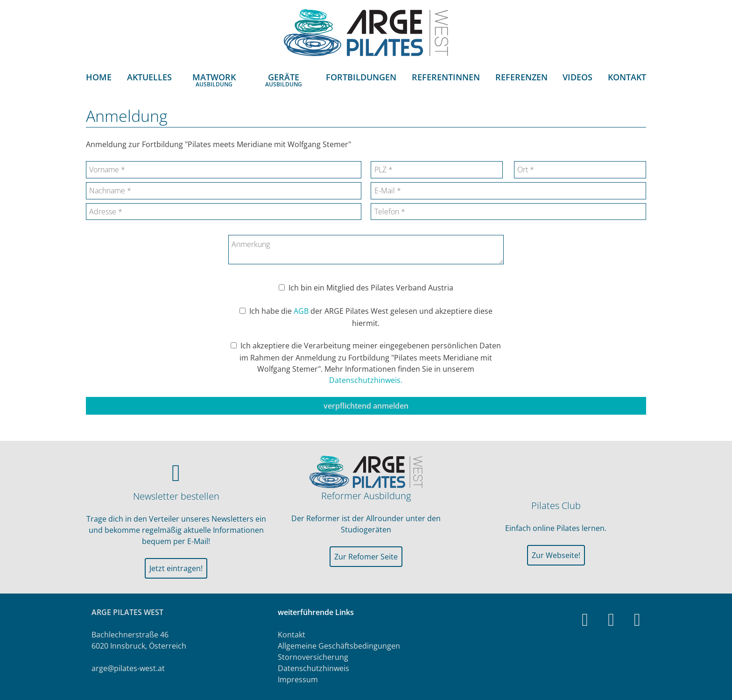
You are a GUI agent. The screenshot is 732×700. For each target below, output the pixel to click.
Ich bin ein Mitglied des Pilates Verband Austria (371, 288)
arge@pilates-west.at (128, 668)
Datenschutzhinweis (313, 668)
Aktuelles (149, 78)
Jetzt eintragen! (176, 568)
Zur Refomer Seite (366, 557)
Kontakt (627, 78)
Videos (577, 78)
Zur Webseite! (556, 555)
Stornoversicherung (313, 657)
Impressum (298, 679)
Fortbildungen (361, 78)
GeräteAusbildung (284, 80)
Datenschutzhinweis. (366, 380)
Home (99, 78)
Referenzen (521, 78)
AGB (301, 311)
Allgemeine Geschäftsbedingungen (339, 646)
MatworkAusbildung (214, 80)
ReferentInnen (446, 78)
